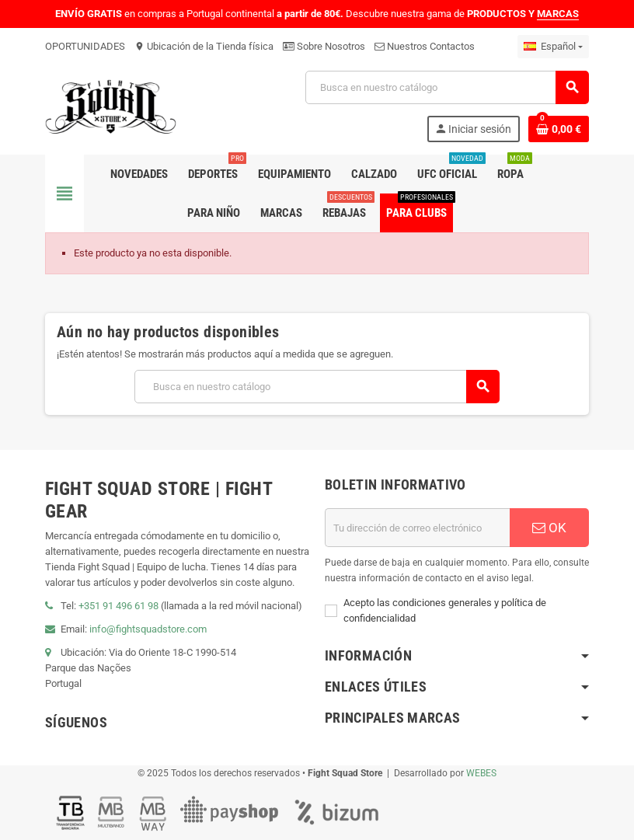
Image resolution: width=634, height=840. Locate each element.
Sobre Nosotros (324, 46)
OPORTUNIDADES (85, 46)
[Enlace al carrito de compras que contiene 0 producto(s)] (559, 129)
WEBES (481, 773)
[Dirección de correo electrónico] (417, 528)
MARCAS (558, 14)
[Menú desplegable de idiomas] (553, 47)
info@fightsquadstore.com (148, 629)
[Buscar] (447, 87)
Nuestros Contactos (425, 46)
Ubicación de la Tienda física (204, 46)
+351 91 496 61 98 (118, 606)
